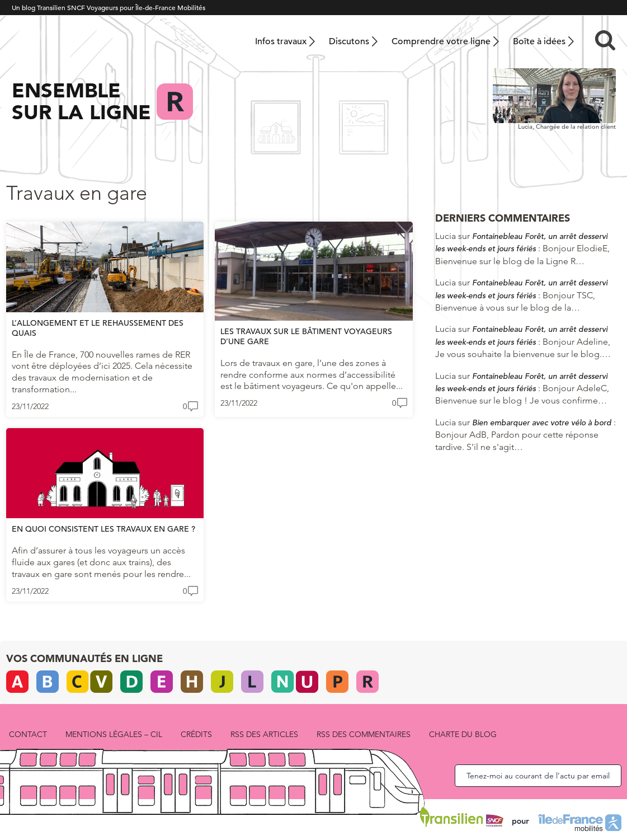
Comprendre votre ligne (441, 41)
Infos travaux (281, 41)
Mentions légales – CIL (114, 734)
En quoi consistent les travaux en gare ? (103, 529)
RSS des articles (264, 734)
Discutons (349, 41)
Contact (28, 734)
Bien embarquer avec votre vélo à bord (542, 423)
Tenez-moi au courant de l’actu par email (538, 776)
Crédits (196, 734)
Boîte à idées (539, 41)
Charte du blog (463, 734)
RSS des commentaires (364, 734)
